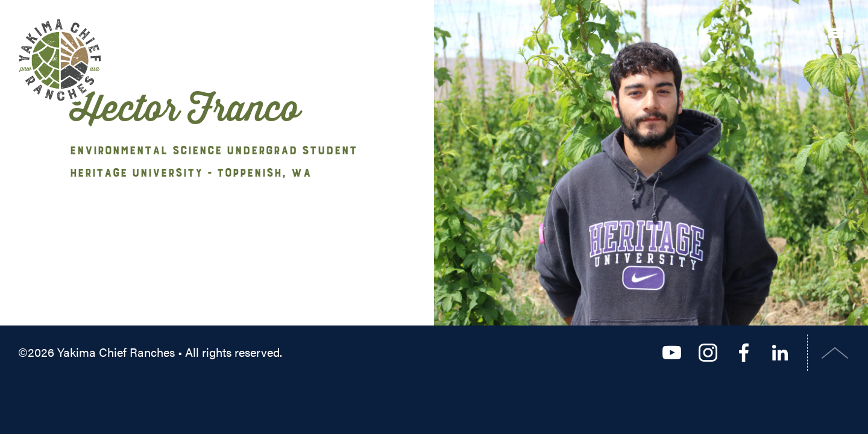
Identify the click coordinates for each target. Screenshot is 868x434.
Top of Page (835, 353)
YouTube (671, 353)
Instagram (708, 353)
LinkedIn (780, 353)
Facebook (744, 353)
